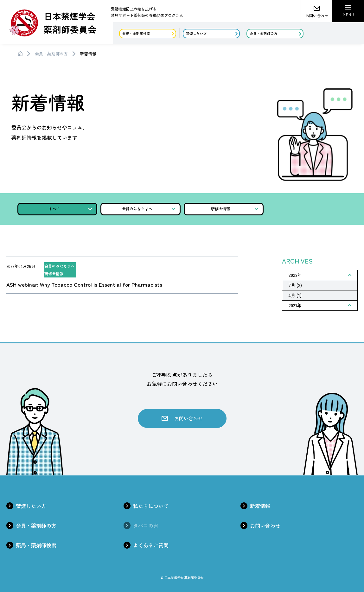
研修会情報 (235, 209)
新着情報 (260, 506)
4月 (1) (295, 295)
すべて (70, 209)
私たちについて (151, 506)
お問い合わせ (265, 525)
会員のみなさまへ (149, 209)
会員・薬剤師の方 (51, 54)
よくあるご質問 (151, 545)
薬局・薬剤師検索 (36, 545)
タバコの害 (146, 525)
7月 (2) (295, 285)
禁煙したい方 (31, 506)
